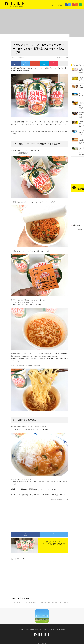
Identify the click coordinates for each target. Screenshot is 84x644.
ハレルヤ (21, 634)
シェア (16, 63)
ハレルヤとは (59, 5)
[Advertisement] (24, 516)
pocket (54, 63)
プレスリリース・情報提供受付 (58, 634)
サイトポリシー (39, 634)
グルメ (14, 39)
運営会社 (33, 634)
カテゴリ (51, 5)
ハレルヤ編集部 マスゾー (61, 58)
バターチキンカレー (26, 599)
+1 (35, 63)
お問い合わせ (47, 634)
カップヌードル (16, 599)
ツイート (25, 63)
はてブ (44, 63)
